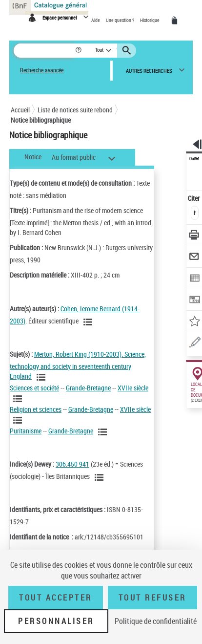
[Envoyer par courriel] (194, 258)
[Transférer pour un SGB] (194, 301)
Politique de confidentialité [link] (156, 621)
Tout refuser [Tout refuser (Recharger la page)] (152, 598)
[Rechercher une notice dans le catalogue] (44, 51)
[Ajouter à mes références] (194, 322)
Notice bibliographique (41, 120)
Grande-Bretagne (88, 388)
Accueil (20, 110)
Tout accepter (56, 598)
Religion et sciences (36, 409)
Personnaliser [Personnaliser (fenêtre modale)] (56, 621)
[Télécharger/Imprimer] (194, 236)
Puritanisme (26, 431)
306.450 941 (72, 464)
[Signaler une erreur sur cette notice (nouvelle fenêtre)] (194, 344)
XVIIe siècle (133, 388)
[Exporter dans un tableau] (194, 279)
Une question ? (121, 20)
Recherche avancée (42, 70)
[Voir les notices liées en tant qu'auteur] (89, 322)
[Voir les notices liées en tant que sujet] (42, 377)
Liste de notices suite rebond (75, 110)
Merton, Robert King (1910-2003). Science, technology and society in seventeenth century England (78, 365)
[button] (79, 51)
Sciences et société (34, 388)
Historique (150, 20)
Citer (194, 198)
